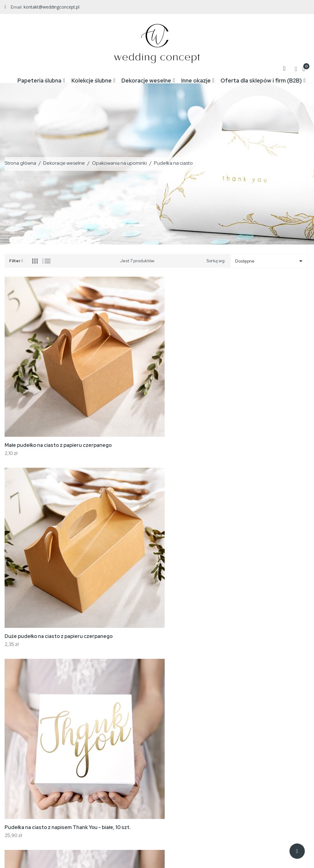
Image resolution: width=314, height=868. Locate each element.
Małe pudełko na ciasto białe (38, 647)
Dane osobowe (263, 742)
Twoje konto (265, 728)
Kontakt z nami (193, 770)
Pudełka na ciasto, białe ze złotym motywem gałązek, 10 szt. (149, 517)
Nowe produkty (124, 751)
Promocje (119, 742)
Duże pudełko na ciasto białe (248, 514)
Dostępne (270, 259)
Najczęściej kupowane (131, 761)
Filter (16, 259)
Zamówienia (261, 751)
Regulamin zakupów (199, 751)
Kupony (256, 788)
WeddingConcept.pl (63, 851)
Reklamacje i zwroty (199, 761)
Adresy (256, 779)
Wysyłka (187, 742)
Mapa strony (191, 779)
